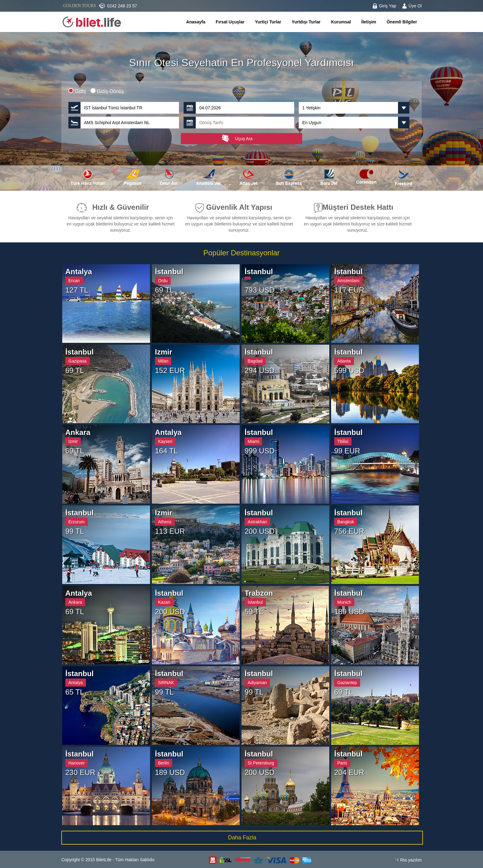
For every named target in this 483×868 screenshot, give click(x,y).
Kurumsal (341, 22)
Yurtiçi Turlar (268, 22)
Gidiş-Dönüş (107, 91)
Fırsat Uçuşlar (230, 22)
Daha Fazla (242, 838)
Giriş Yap (388, 6)
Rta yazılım (411, 860)
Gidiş (78, 91)
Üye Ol (415, 6)
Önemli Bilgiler (402, 22)
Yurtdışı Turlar (306, 22)
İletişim (369, 22)
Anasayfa (196, 22)
